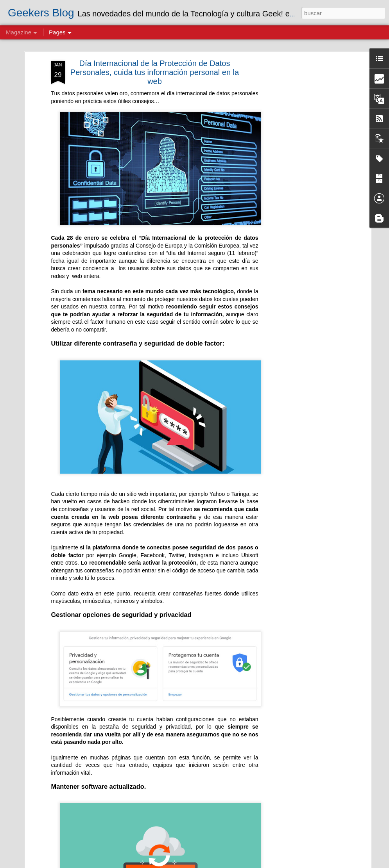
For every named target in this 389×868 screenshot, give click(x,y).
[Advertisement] (301, 178)
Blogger (283, 864)
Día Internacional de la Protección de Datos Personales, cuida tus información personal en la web (155, 67)
